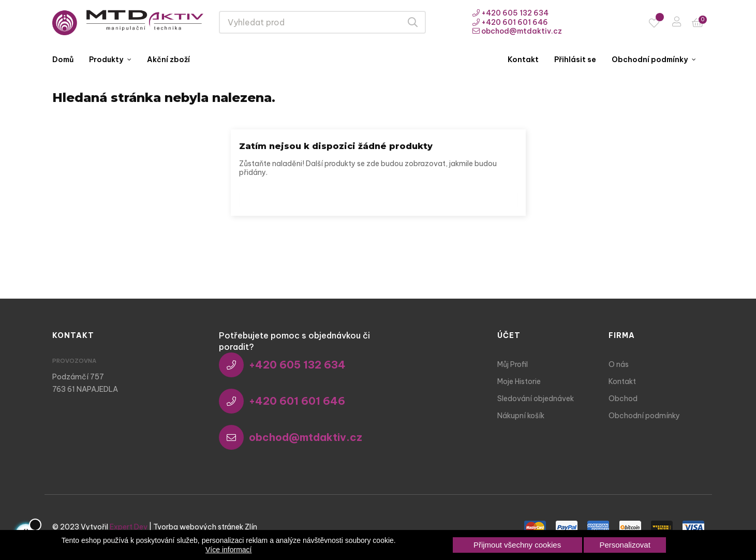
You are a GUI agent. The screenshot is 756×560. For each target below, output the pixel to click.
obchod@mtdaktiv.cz (517, 31)
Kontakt (622, 381)
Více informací (228, 550)
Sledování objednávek (536, 399)
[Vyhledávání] (378, 197)
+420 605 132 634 (510, 13)
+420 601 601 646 (510, 22)
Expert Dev (129, 527)
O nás (619, 364)
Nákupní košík (521, 416)
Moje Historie (519, 381)
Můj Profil (513, 364)
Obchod (623, 399)
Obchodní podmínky (644, 416)
